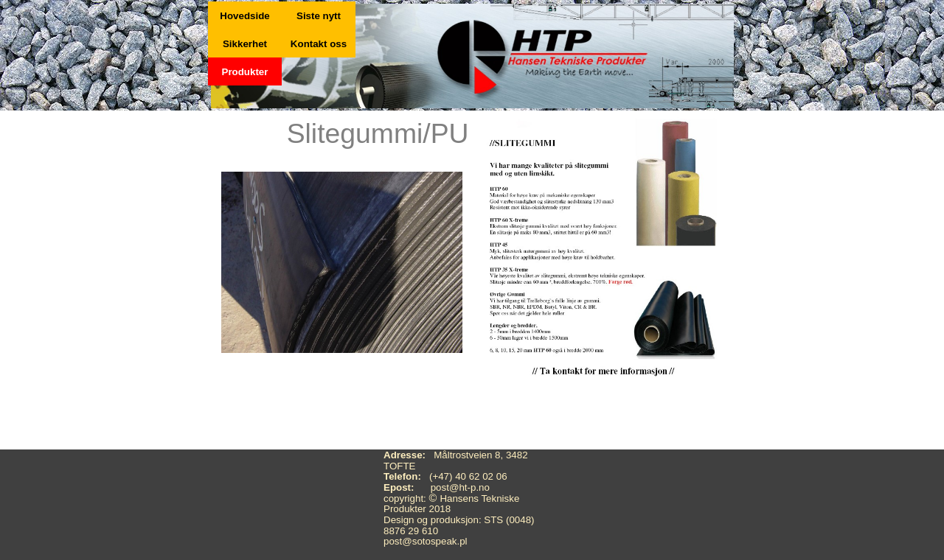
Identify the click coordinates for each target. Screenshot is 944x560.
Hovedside (244, 16)
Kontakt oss (319, 44)
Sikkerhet (245, 44)
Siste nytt (319, 16)
